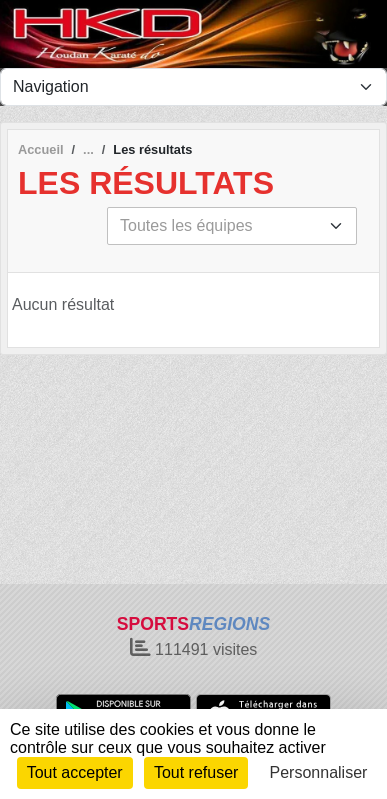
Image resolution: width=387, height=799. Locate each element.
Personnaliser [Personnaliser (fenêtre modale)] (319, 772)
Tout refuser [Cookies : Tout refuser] (196, 772)
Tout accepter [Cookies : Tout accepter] (75, 772)
